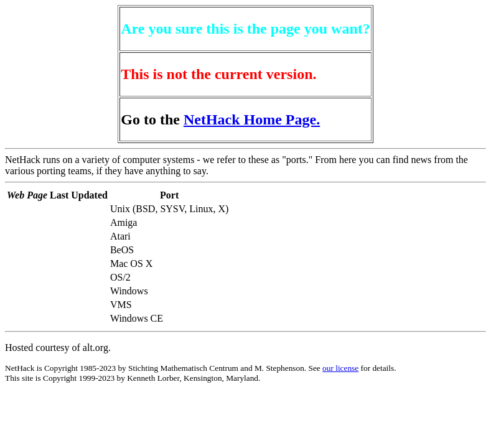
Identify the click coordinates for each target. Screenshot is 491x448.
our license (340, 368)
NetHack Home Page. (252, 119)
